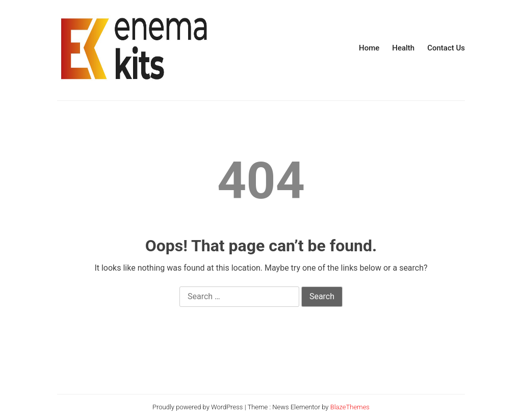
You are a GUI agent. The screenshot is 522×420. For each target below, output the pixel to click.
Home (369, 48)
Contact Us (446, 48)
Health (403, 48)
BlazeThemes (350, 407)
